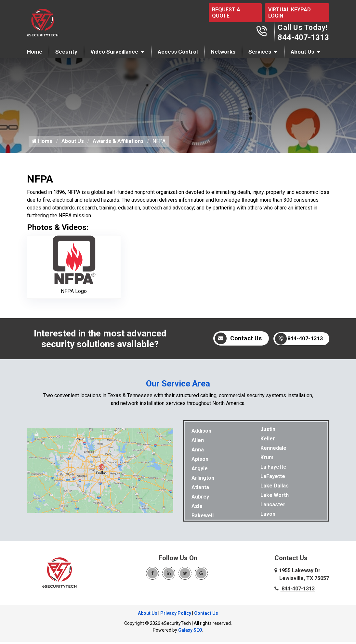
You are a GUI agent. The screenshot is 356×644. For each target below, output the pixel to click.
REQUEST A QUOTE (226, 13)
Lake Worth (275, 497)
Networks (223, 52)
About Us (302, 52)
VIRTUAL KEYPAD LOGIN (290, 13)
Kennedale (273, 450)
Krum (267, 460)
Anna (198, 452)
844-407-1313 (303, 37)
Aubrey (200, 499)
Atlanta (200, 490)
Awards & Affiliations (118, 143)
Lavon (268, 516)
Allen (198, 442)
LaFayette (273, 479)
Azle (197, 508)
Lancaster (273, 507)
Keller (268, 441)
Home (35, 52)
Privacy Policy (176, 615)
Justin (268, 431)
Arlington (203, 480)
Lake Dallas (275, 488)
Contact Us (231, 341)
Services (260, 52)
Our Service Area (178, 386)
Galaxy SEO (190, 632)
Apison (200, 461)
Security (66, 52)
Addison (201, 433)
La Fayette (273, 469)
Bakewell (203, 518)
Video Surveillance (114, 52)
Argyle (200, 471)
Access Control (178, 52)
